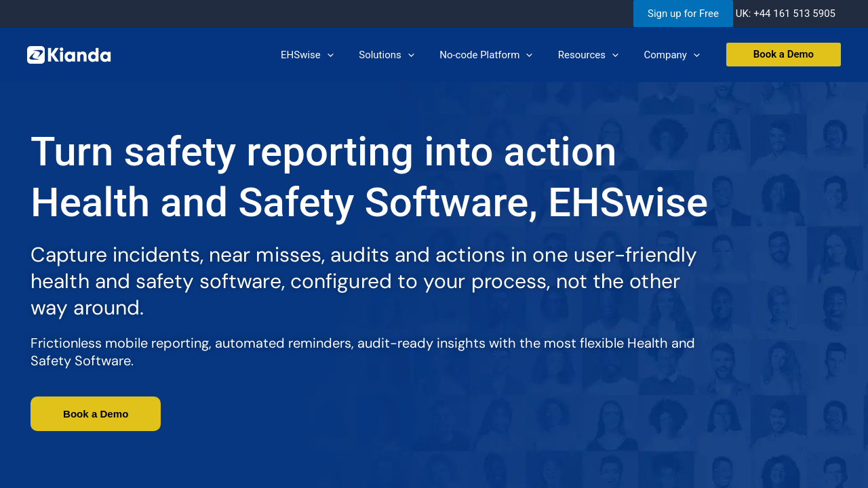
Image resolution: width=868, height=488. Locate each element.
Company (674, 55)
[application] (350, 55)
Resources (596, 55)
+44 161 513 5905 (794, 14)
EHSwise (330, 55)
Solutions (404, 55)
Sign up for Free (683, 14)
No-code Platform (499, 55)
